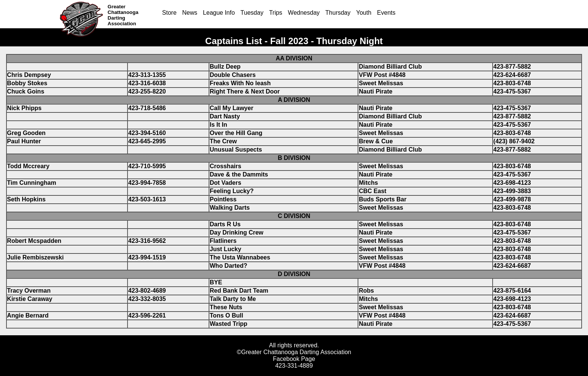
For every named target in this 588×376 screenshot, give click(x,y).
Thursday (338, 13)
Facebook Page (294, 359)
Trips (276, 13)
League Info (219, 13)
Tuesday (252, 13)
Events (386, 13)
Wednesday (304, 13)
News (190, 13)
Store (169, 13)
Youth (364, 13)
